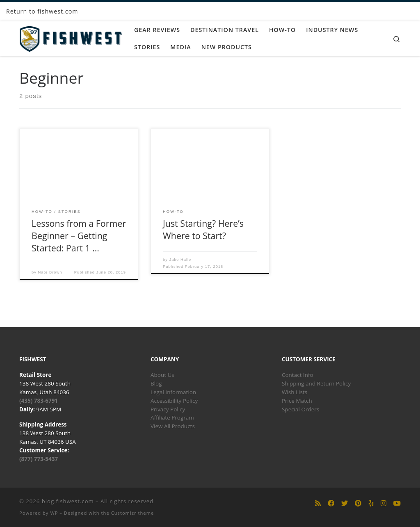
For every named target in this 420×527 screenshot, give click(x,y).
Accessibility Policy (174, 401)
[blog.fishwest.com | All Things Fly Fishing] (71, 37)
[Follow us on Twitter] (345, 503)
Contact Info (298, 375)
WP (54, 513)
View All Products (173, 426)
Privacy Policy (168, 409)
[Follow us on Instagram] (383, 503)
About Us (162, 375)
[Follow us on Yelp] (371, 503)
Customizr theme (133, 513)
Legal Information (173, 392)
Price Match (297, 401)
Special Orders (300, 409)
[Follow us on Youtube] (397, 503)
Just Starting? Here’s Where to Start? (203, 229)
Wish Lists (294, 392)
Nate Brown (50, 272)
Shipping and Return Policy (316, 383)
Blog (156, 383)
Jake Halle (180, 260)
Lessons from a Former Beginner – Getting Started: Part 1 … (79, 236)
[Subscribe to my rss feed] (318, 503)
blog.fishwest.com (68, 501)
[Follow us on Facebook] (331, 503)
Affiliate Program (172, 417)
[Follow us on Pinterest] (358, 503)
